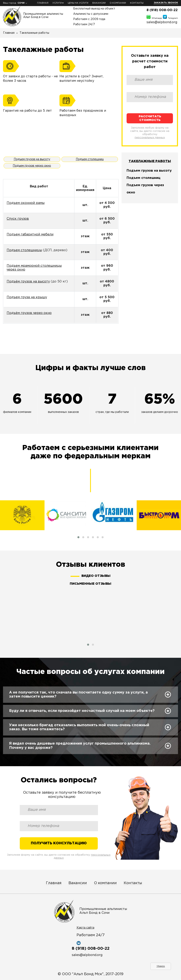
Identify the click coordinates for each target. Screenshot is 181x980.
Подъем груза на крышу (27, 297)
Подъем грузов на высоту (32, 159)
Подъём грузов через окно (29, 313)
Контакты (137, 3)
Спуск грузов (18, 219)
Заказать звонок (166, 3)
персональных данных (150, 138)
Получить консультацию (59, 843)
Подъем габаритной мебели (30, 235)
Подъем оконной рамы (26, 203)
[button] (78, 537)
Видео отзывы (96, 576)
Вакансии (99, 3)
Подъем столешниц (90, 159)
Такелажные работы (150, 161)
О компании (118, 3)
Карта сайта (85, 928)
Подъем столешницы (24, 250)
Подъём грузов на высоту (28, 282)
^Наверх (161, 966)
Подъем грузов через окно (32, 166)
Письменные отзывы (90, 584)
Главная (43, 3)
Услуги (58, 3)
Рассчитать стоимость (150, 118)
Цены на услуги (78, 3)
